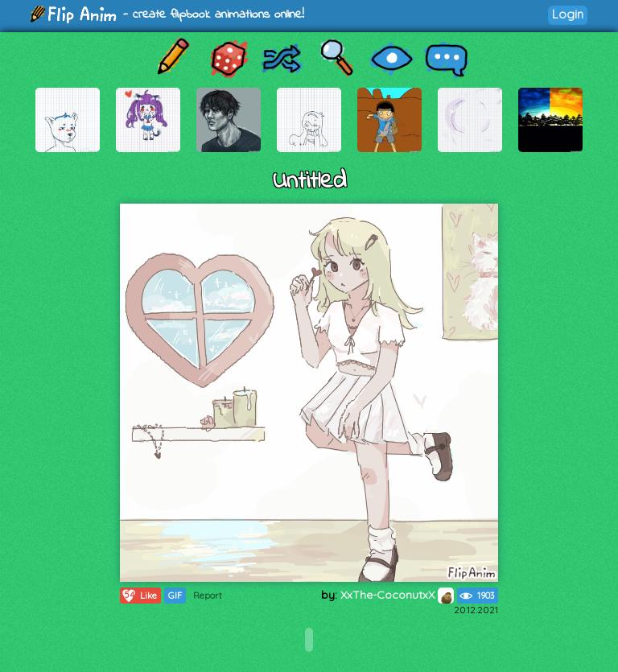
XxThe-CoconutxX (397, 595)
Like (139, 596)
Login (568, 14)
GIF (175, 596)
